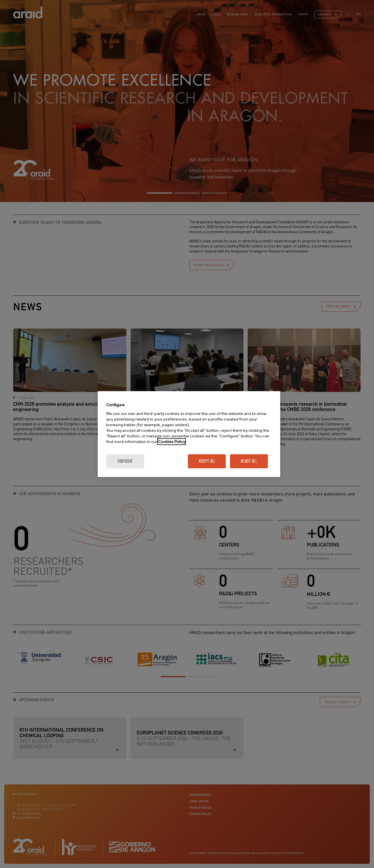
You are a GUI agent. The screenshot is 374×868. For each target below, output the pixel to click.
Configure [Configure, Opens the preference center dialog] (125, 461)
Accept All (207, 461)
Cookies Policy (172, 442)
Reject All (249, 461)
